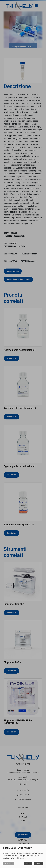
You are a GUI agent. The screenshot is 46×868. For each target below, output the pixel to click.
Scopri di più (8, 863)
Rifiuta (28, 863)
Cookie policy (19, 858)
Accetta (39, 863)
